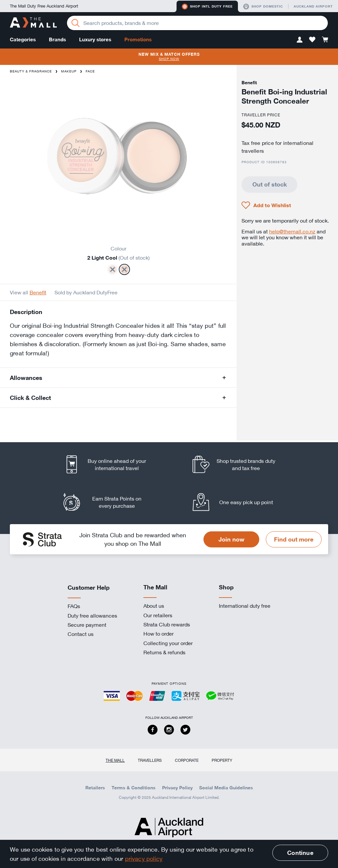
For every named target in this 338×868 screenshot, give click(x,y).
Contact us (81, 634)
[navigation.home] (33, 23)
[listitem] (111, 464)
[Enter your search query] (197, 23)
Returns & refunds (164, 652)
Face (90, 71)
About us (154, 606)
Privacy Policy (177, 788)
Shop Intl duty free (207, 7)
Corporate (187, 760)
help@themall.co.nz (292, 231)
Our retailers (158, 615)
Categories (23, 39)
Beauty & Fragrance (31, 71)
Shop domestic (263, 7)
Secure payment (87, 625)
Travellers (150, 760)
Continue (300, 853)
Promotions (138, 39)
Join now (232, 539)
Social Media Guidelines (226, 788)
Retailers (95, 788)
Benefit (38, 292)
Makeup (69, 71)
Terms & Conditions (134, 788)
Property (222, 760)
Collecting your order (168, 643)
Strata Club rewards (167, 624)
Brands (57, 39)
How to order (158, 634)
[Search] (75, 23)
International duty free (245, 606)
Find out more (294, 539)
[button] (300, 39)
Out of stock (270, 184)
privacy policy (144, 858)
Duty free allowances (92, 616)
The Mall (115, 760)
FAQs (74, 606)
